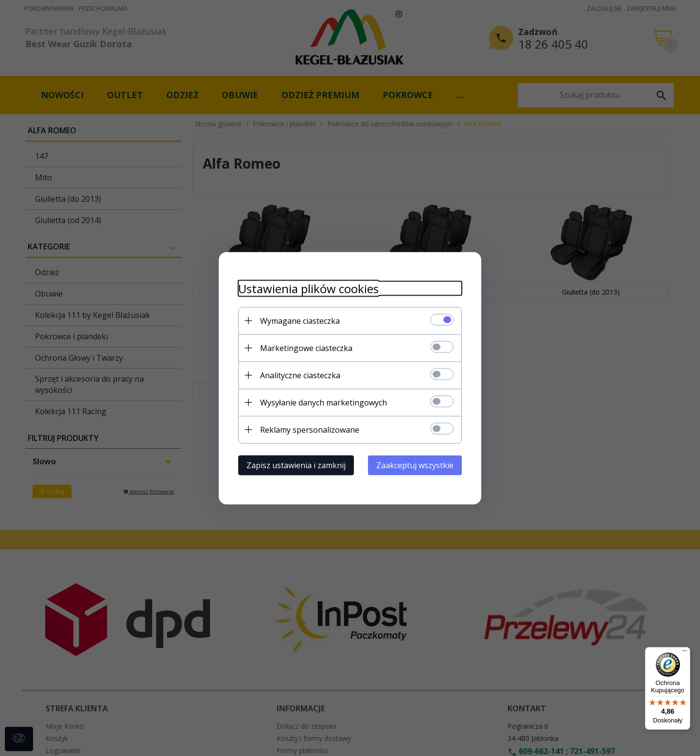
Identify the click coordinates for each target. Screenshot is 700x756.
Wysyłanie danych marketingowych (324, 402)
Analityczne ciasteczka (300, 375)
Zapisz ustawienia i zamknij (296, 465)
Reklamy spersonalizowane (310, 429)
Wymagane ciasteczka (300, 320)
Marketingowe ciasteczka (306, 348)
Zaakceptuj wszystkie (415, 465)
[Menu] (684, 653)
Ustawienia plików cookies (308, 288)
